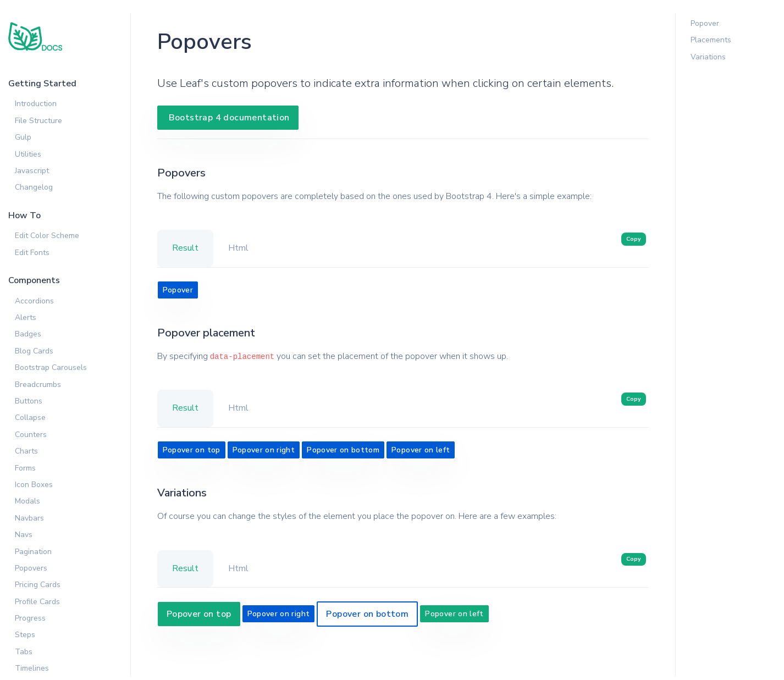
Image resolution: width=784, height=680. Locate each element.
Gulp (23, 137)
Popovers (31, 568)
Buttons (29, 401)
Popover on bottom (343, 450)
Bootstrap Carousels (51, 367)
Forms (25, 468)
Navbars (29, 518)
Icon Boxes (34, 485)
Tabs (24, 652)
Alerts (26, 317)
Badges (28, 334)
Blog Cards (34, 351)
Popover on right (264, 450)
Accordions (34, 301)
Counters (31, 435)
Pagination (33, 552)
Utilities (28, 154)
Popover (178, 290)
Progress (30, 618)
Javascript (32, 171)
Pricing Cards (38, 585)
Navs (24, 535)
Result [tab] (185, 248)
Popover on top (192, 450)
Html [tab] (238, 248)
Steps (25, 635)
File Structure (38, 121)
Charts (26, 451)
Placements (711, 40)
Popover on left (421, 450)
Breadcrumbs (38, 385)
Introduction (36, 104)
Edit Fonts (32, 253)
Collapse (30, 418)
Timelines (32, 668)
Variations (708, 57)
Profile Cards (37, 602)
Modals (27, 501)
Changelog (34, 187)
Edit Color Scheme (47, 236)
